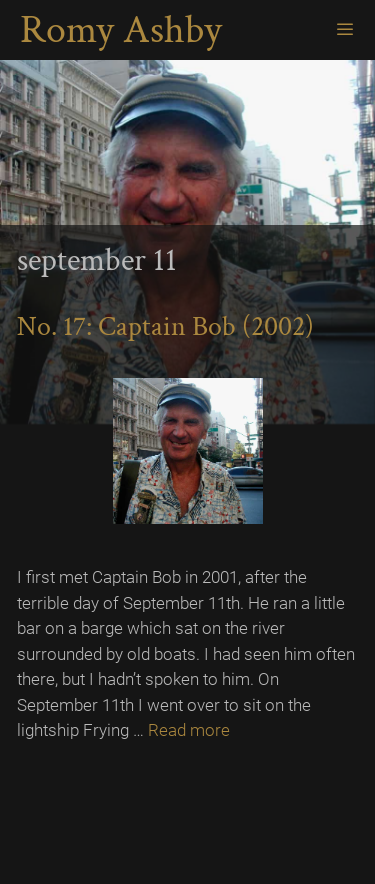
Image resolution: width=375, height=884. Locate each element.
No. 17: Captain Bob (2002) (165, 326)
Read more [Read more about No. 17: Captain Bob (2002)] (189, 730)
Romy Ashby (121, 30)
